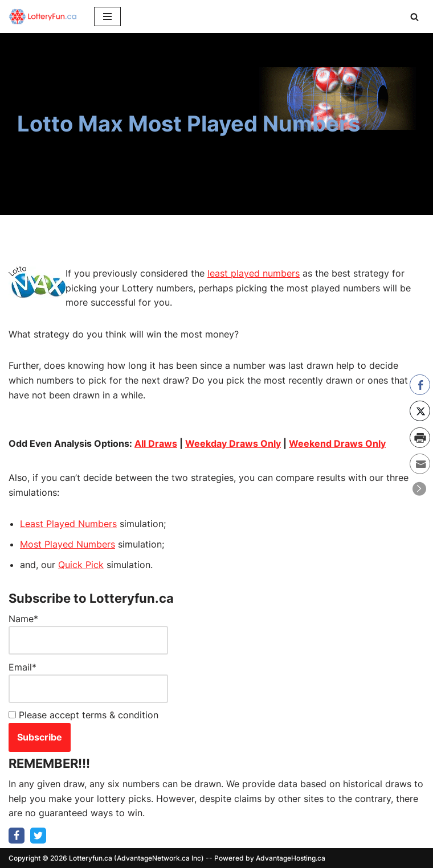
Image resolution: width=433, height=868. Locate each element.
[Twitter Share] (420, 411)
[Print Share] (420, 438)
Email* (88, 682)
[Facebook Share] (420, 384)
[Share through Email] (420, 464)
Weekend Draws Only (337, 443)
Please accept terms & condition (83, 715)
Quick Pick (81, 565)
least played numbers (254, 273)
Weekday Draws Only (233, 443)
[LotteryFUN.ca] (43, 17)
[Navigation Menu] (107, 17)
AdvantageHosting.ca (291, 858)
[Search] (414, 17)
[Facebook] (17, 836)
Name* (88, 634)
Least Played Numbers (68, 524)
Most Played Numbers (68, 544)
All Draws (156, 443)
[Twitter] (38, 836)
